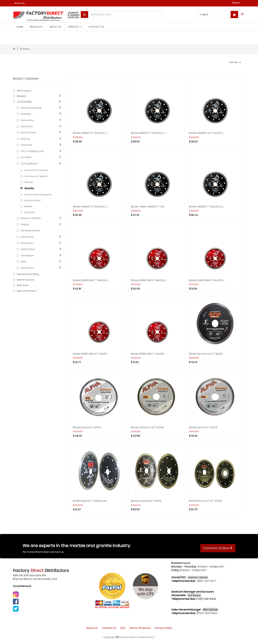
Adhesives (27, 127)
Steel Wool (27, 268)
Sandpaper (27, 256)
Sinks (23, 262)
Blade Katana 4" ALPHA (203, 427)
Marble (28, 206)
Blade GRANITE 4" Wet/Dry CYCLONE (91, 207)
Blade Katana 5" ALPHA (87, 427)
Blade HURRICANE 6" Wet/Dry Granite (149, 280)
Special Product (27, 291)
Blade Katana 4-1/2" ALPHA (147, 427)
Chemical (26, 145)
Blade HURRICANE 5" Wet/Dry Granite (207, 280)
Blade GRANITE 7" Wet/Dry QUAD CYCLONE (207, 207)
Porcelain (30, 212)
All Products (24, 91)
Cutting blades (29, 164)
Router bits (27, 243)
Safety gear (28, 249)
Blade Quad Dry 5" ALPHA (146, 501)
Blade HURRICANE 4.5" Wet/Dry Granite (91, 354)
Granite (25, 49)
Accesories (27, 120)
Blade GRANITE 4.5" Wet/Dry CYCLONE (207, 133)
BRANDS (21, 96)
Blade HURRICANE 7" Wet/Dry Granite (91, 280)
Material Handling (31, 108)
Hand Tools (27, 237)
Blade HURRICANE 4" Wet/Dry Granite (149, 354)
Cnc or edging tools (32, 151)
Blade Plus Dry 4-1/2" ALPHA (205, 501)
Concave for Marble (36, 176)
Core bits (26, 157)
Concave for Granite (36, 170)
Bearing (25, 139)
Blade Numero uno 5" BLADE (206, 354)
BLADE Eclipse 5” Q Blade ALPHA (91, 501)
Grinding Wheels (30, 231)
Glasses (29, 182)
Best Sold (23, 285)
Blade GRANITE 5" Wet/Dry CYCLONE (149, 133)
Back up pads (28, 133)
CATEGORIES (24, 102)
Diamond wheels (31, 218)
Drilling (25, 225)
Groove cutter (33, 200)
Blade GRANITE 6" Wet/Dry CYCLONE (91, 133)
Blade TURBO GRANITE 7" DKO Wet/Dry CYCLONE (149, 207)
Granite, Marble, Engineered (39, 195)
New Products (26, 280)
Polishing (26, 114)
